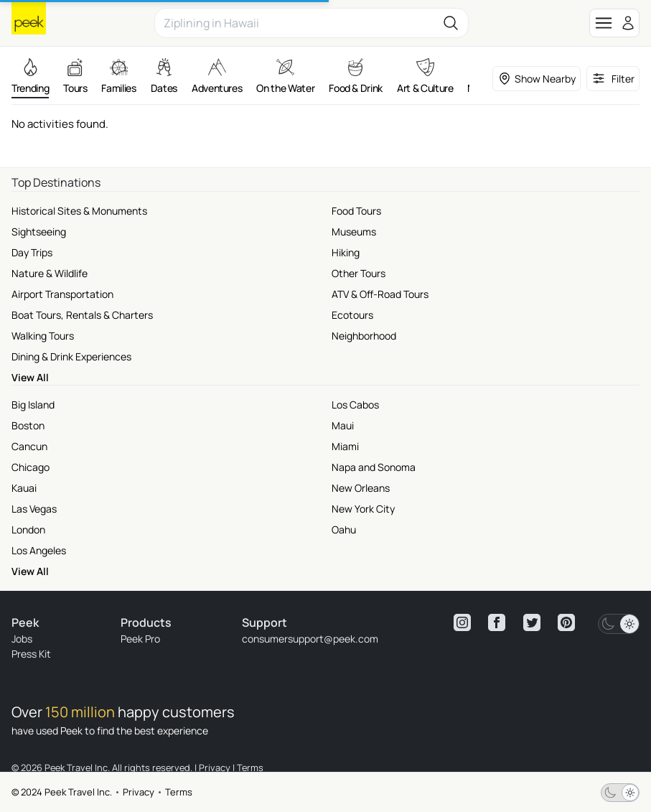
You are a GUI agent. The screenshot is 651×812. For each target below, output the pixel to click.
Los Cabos (355, 405)
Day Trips (32, 252)
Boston (28, 425)
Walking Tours (43, 336)
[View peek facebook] (497, 622)
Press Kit (31, 654)
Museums (354, 232)
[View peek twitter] (532, 622)
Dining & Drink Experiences (71, 356)
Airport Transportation (62, 294)
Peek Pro (140, 639)
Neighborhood (364, 336)
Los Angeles (39, 550)
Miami (345, 446)
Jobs (22, 639)
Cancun (29, 446)
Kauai (24, 488)
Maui (343, 425)
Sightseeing (39, 232)
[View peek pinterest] (566, 622)
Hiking (346, 252)
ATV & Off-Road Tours (380, 294)
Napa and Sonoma (374, 467)
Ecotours (352, 315)
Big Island (33, 405)
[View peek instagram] (462, 622)
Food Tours (356, 211)
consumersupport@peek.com (310, 639)
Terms (179, 792)
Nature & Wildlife (50, 273)
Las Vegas (34, 509)
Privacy (139, 792)
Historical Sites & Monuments (79, 211)
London (28, 529)
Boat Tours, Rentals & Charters (82, 315)
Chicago (31, 467)
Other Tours (359, 273)
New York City (363, 509)
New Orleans (361, 488)
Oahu (344, 529)
